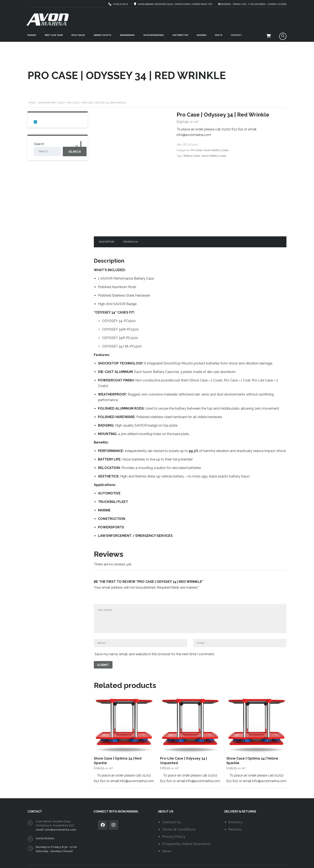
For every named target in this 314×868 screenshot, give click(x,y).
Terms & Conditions (179, 820)
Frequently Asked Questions (186, 834)
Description (107, 232)
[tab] (107, 232)
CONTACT (236, 35)
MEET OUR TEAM (54, 35)
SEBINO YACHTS (102, 35)
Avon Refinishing (154, 35)
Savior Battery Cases (51, 98)
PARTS (219, 35)
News (167, 842)
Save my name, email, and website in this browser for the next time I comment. (155, 645)
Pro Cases (73, 98)
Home (32, 98)
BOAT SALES (78, 35)
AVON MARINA (112, 861)
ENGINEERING (127, 35)
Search (39, 139)
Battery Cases (192, 151)
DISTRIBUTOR (180, 35)
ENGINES (202, 35)
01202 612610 (120, 4)
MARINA (32, 35)
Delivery (235, 813)
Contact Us (172, 813)
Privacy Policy (174, 827)
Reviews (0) (131, 232)
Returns (235, 820)
